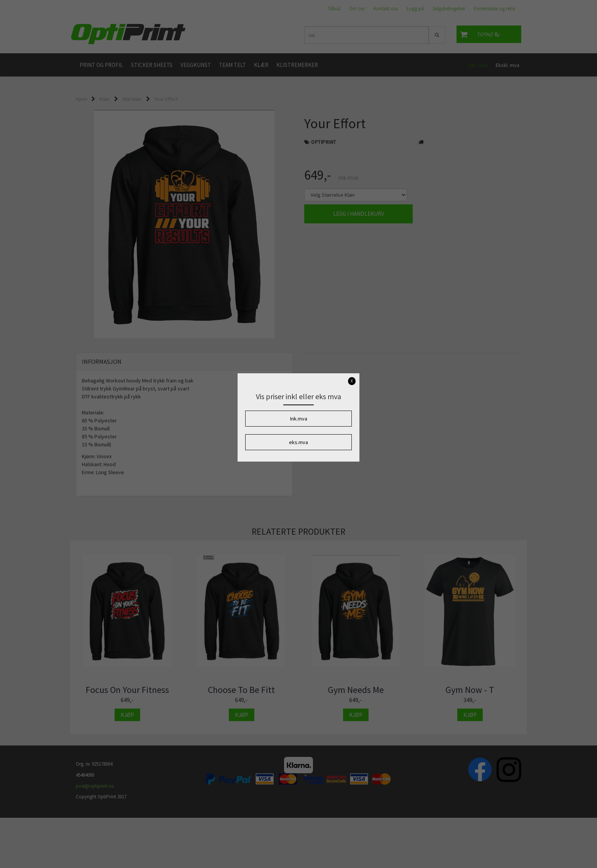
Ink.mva (299, 419)
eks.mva (298, 442)
